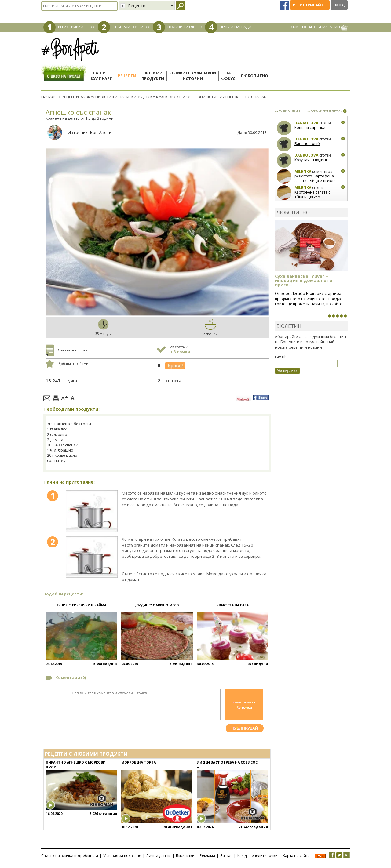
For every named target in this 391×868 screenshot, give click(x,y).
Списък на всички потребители (70, 856)
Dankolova (306, 123)
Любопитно (254, 76)
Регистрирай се (310, 5)
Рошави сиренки (310, 127)
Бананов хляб (307, 144)
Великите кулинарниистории (193, 76)
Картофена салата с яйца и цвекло (315, 178)
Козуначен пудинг (311, 160)
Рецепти (127, 76)
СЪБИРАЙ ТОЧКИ (128, 27)
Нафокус (228, 76)
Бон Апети (101, 132)
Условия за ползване (122, 856)
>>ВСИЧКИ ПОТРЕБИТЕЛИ (325, 111)
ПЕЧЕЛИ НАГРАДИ (236, 27)
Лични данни (159, 856)
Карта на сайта (296, 856)
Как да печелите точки (258, 856)
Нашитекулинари (102, 76)
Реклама (207, 856)
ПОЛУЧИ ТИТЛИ (182, 27)
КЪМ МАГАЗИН (319, 27)
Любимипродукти (153, 76)
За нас (226, 856)
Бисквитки (185, 856)
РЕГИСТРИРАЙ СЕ (73, 27)
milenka (303, 171)
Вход (339, 5)
